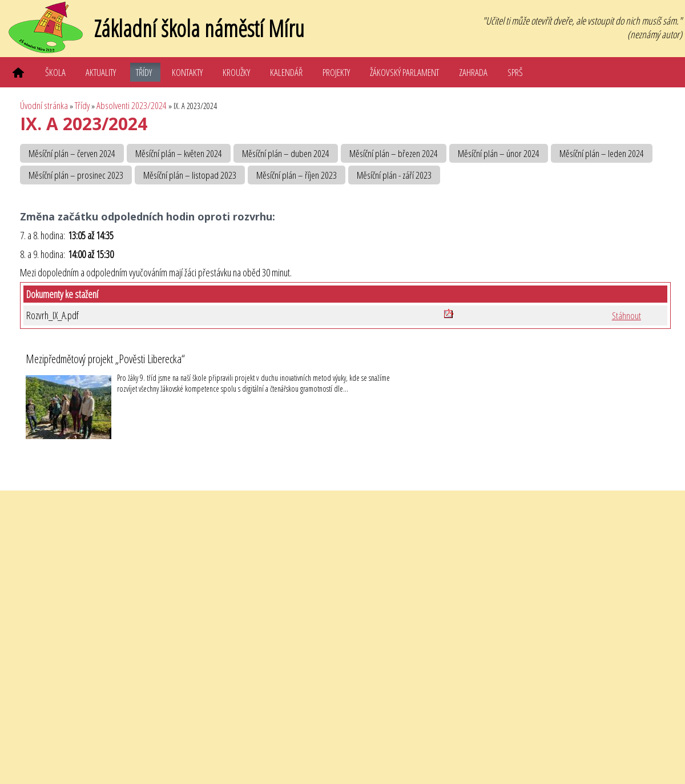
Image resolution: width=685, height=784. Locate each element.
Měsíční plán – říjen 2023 (297, 175)
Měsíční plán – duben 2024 (286, 153)
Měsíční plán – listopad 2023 (190, 175)
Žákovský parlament (404, 72)
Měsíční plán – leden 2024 (602, 153)
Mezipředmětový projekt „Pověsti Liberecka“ (105, 359)
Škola (55, 72)
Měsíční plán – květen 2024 (179, 153)
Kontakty (187, 72)
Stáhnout (626, 315)
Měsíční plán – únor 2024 (499, 153)
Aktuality (101, 72)
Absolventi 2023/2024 (132, 105)
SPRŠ (515, 72)
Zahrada (473, 72)
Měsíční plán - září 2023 (394, 175)
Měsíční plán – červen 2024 (72, 153)
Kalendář (286, 72)
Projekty (336, 72)
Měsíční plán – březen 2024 (394, 153)
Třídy (144, 72)
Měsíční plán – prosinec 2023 (76, 175)
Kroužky (236, 72)
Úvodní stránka (44, 105)
